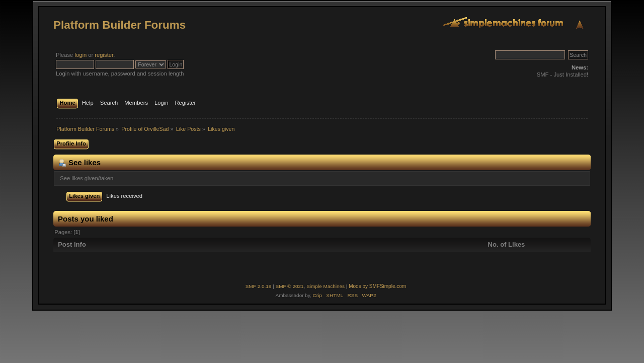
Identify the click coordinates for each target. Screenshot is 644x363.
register (104, 55)
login (80, 55)
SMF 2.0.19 (259, 286)
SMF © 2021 (290, 286)
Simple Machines (326, 286)
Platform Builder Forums (119, 25)
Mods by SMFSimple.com (377, 286)
